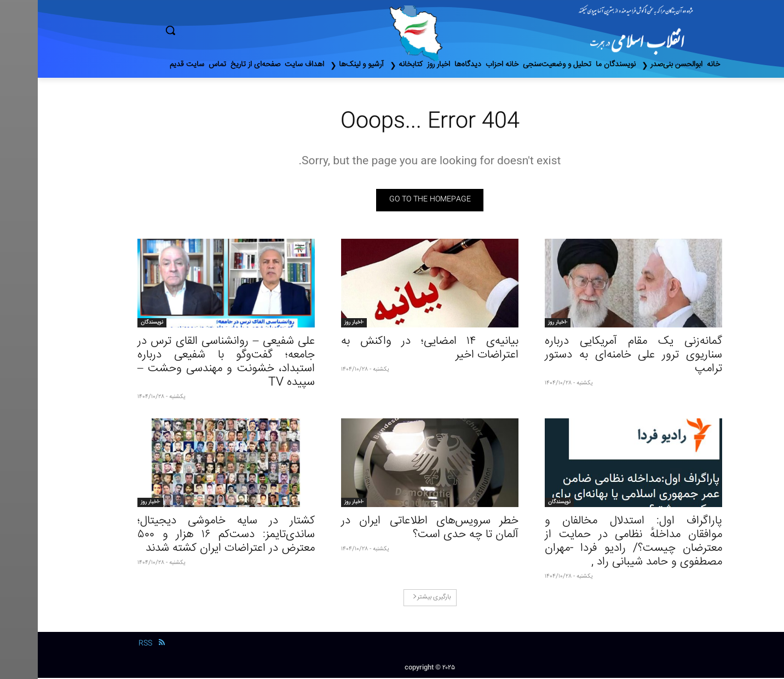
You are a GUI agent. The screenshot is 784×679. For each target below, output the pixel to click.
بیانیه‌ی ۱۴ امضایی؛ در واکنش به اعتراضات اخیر (392, 349)
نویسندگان (114, 324)
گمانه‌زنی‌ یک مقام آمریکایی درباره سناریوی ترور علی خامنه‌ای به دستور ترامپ (596, 356)
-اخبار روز (520, 324)
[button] (217, 30)
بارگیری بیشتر (394, 598)
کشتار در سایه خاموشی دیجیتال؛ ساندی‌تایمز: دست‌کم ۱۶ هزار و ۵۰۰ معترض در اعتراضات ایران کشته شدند (188, 536)
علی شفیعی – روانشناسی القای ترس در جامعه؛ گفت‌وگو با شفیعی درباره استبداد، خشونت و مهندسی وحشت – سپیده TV (188, 363)
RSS (108, 645)
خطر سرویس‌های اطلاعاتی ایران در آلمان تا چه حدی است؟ (392, 529)
